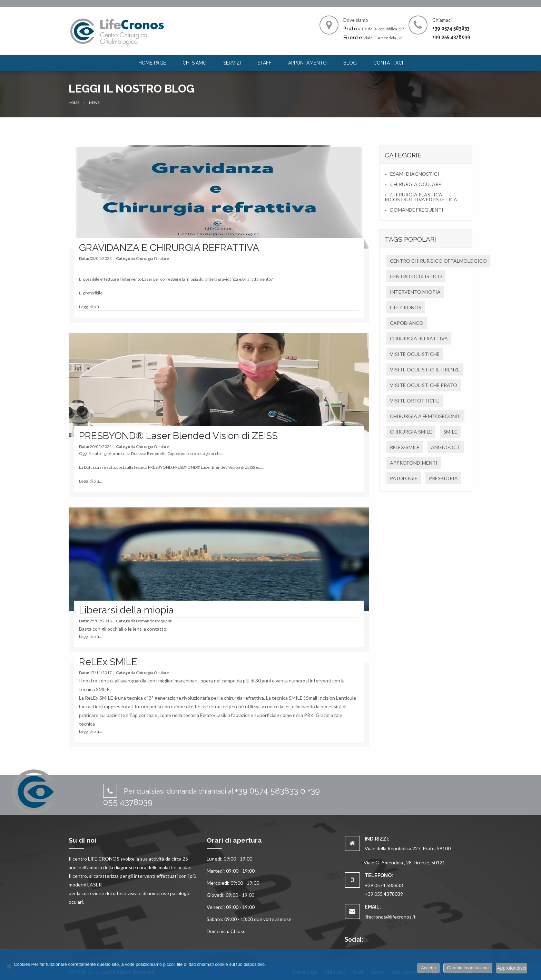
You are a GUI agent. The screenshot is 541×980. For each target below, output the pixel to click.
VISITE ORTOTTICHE (415, 401)
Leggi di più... (91, 307)
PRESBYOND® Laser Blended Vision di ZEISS (178, 436)
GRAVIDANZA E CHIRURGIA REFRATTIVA (169, 248)
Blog (350, 63)
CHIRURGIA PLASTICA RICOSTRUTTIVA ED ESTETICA (421, 197)
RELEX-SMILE (405, 447)
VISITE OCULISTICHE (415, 354)
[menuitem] (152, 63)
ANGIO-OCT (446, 447)
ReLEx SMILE (108, 662)
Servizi (232, 63)
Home (74, 103)
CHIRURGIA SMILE (411, 432)
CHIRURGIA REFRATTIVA (419, 338)
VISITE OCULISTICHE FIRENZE (425, 370)
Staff (264, 63)
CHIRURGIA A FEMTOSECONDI (425, 416)
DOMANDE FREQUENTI (417, 210)
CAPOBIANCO (407, 323)
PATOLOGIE (404, 478)
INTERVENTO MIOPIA (415, 292)
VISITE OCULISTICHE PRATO (424, 385)
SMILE (450, 432)
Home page (152, 63)
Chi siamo (195, 63)
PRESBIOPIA (443, 478)
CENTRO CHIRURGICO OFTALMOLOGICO (438, 261)
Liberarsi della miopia (126, 610)
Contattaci (388, 63)
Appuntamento (307, 63)
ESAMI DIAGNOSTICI (415, 174)
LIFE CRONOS (406, 307)
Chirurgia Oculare (153, 258)
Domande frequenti (154, 621)
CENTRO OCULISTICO (416, 276)
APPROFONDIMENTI (414, 463)
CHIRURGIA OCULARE (416, 184)
